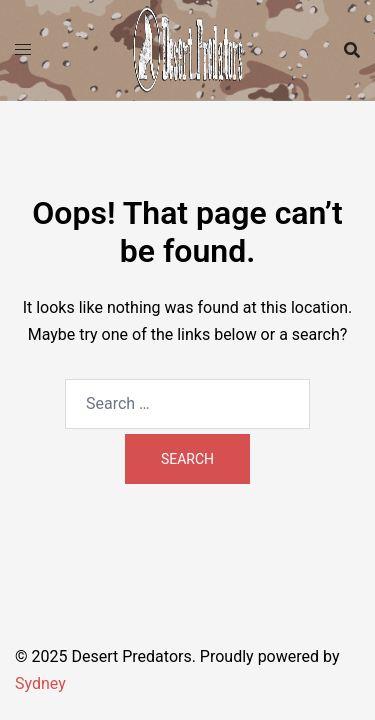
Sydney (40, 683)
